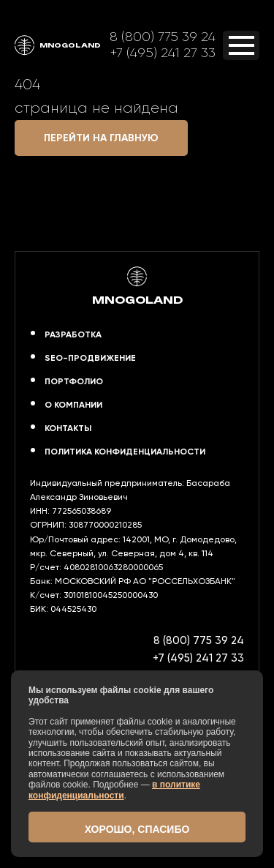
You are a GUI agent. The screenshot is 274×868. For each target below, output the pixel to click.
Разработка (73, 334)
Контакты (68, 428)
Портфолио (74, 381)
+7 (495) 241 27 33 (163, 53)
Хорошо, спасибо (137, 829)
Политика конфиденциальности (125, 452)
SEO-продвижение (90, 358)
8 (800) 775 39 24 (163, 37)
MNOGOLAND (58, 45)
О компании (73, 405)
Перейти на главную (101, 138)
